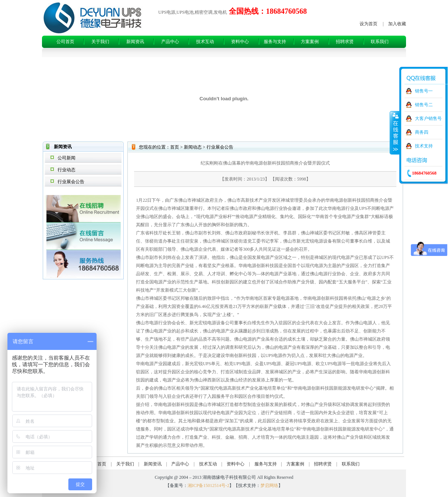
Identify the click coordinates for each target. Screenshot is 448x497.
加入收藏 (397, 24)
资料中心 (240, 42)
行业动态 (66, 170)
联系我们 (380, 42)
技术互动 (205, 42)
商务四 (422, 132)
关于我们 (100, 42)
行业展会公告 (71, 182)
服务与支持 (275, 42)
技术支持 (424, 146)
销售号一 (424, 91)
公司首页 (65, 42)
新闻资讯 (135, 42)
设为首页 (369, 24)
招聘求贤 (345, 42)
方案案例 (310, 42)
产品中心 (170, 42)
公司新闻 (66, 158)
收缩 (395, 133)
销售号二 (424, 105)
